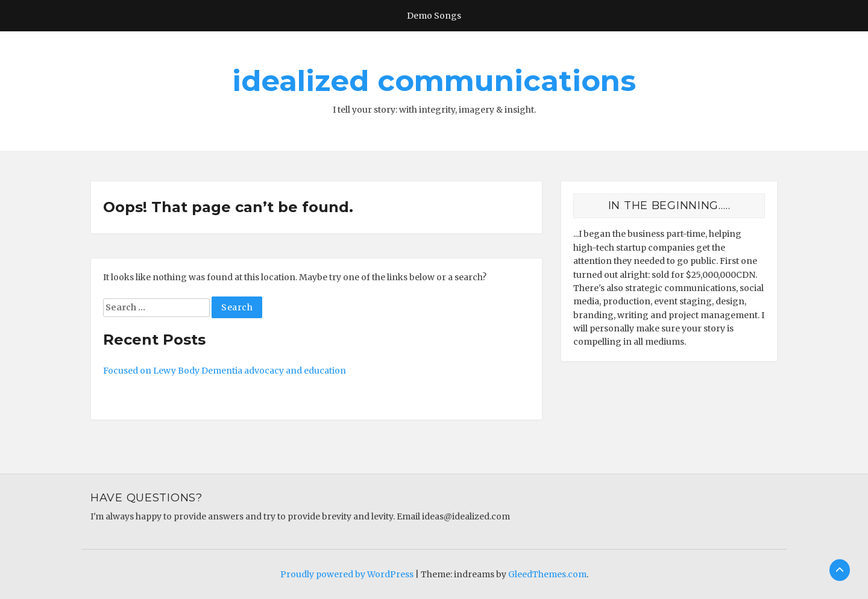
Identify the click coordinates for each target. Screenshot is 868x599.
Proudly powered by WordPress (347, 574)
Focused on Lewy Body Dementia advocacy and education (225, 371)
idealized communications (434, 81)
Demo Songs (434, 16)
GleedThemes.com (547, 574)
